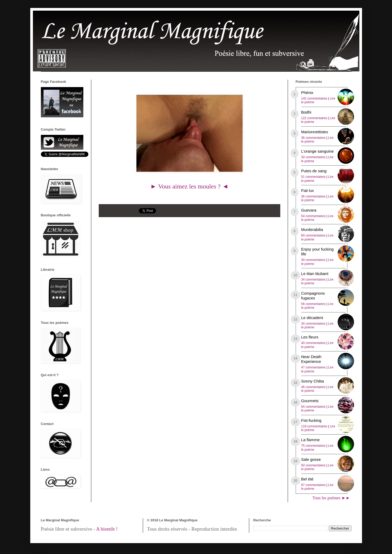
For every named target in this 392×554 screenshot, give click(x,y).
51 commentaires (313, 177)
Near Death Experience (311, 359)
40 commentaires (313, 343)
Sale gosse (311, 459)
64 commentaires (313, 407)
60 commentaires (313, 235)
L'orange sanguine (318, 151)
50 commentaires (313, 465)
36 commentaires (313, 138)
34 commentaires (313, 280)
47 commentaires (313, 367)
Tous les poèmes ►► (331, 498)
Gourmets (310, 401)
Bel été (307, 479)
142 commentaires (314, 98)
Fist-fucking (311, 420)
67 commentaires (313, 485)
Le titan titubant (315, 274)
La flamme (311, 440)
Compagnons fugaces (313, 296)
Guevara (309, 210)
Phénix (307, 93)
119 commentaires (314, 426)
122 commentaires (314, 118)
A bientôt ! (107, 529)
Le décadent (312, 318)
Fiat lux (308, 190)
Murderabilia (312, 229)
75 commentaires (313, 446)
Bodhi (306, 112)
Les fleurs (310, 337)
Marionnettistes (315, 132)
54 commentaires (313, 216)
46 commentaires (313, 387)
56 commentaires (313, 304)
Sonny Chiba (313, 381)
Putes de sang (314, 171)
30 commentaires (313, 157)
